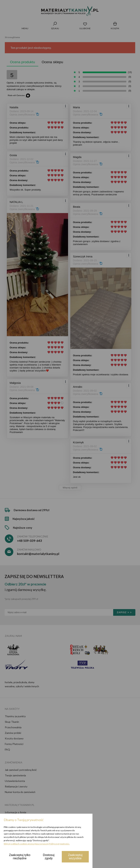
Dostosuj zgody (49, 857)
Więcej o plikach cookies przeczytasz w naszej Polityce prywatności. (37, 844)
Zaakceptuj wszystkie (75, 857)
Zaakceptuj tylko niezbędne (20, 857)
